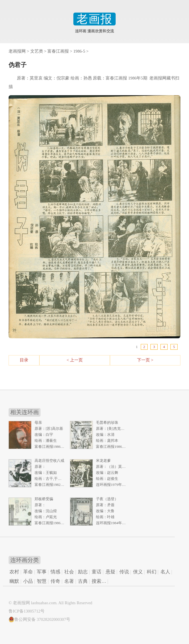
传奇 (55, 581)
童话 (96, 572)
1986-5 (79, 51)
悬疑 (110, 572)
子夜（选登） (107, 499)
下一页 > (145, 360)
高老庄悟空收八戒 (49, 461)
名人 (165, 572)
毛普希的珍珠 (107, 423)
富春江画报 (58, 51)
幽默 (14, 581)
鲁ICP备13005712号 (27, 611)
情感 (55, 572)
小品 (28, 581)
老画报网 (17, 51)
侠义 (138, 572)
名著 (69, 581)
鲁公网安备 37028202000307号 (39, 619)
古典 (83, 581)
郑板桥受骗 (44, 499)
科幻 (152, 572)
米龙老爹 (103, 461)
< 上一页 (75, 360)
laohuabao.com (44, 603)
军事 (42, 572)
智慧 (42, 581)
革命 (28, 572)
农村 (14, 572)
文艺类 (37, 51)
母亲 (38, 423)
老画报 (94, 19)
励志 (83, 572)
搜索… (99, 581)
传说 (124, 572)
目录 (24, 360)
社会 (69, 572)
